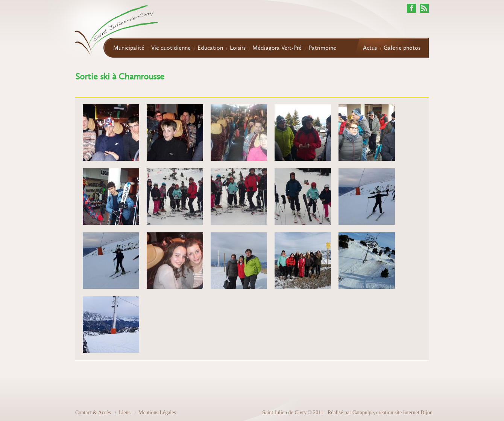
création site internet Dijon (404, 413)
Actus (370, 48)
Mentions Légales (157, 413)
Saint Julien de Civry (284, 413)
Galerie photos (402, 48)
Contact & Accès (93, 413)
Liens (125, 413)
